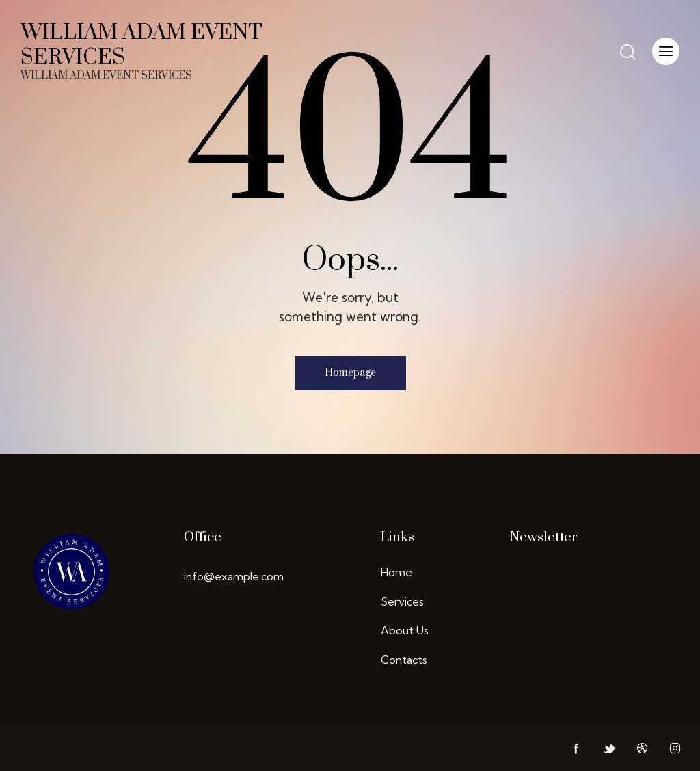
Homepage (350, 373)
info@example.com (234, 576)
